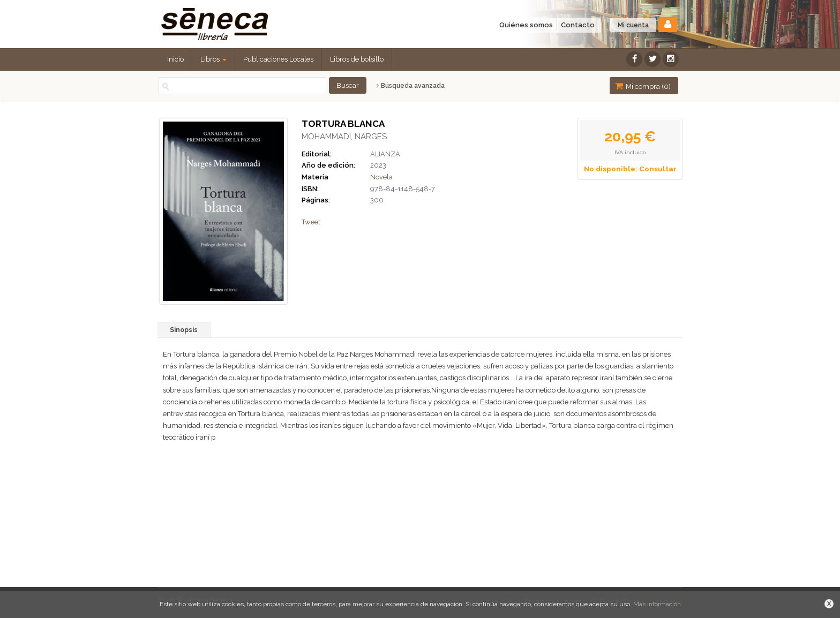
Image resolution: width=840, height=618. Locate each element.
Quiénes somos (526, 25)
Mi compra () (643, 86)
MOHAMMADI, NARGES (344, 137)
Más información (657, 604)
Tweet (311, 222)
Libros (213, 59)
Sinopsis (184, 330)
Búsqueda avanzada (411, 86)
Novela (381, 177)
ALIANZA (385, 154)
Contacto (578, 25)
